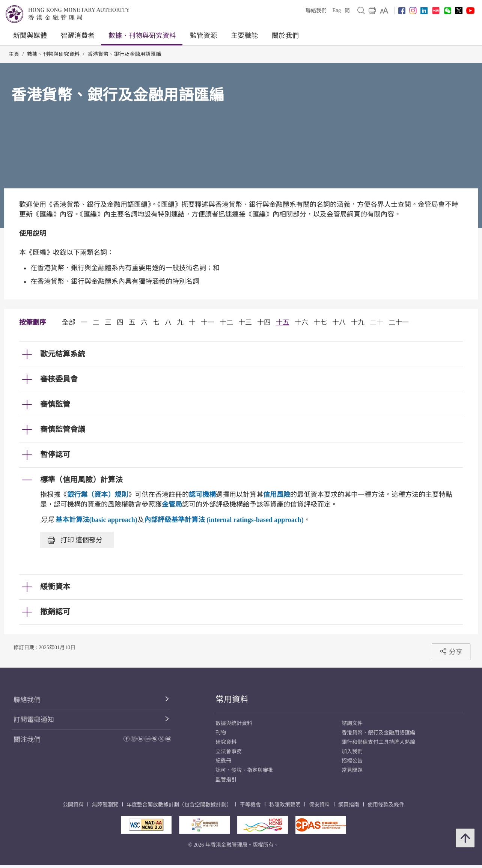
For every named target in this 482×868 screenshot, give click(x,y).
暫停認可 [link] (55, 454)
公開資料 (73, 805)
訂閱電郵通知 (34, 720)
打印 (75, 540)
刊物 (221, 733)
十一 (208, 322)
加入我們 (352, 751)
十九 (358, 322)
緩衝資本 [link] (55, 587)
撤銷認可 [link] (55, 612)
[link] (384, 11)
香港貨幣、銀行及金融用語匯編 (124, 54)
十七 (320, 322)
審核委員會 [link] (59, 379)
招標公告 (352, 761)
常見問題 (352, 770)
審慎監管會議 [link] (63, 429)
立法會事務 (229, 751)
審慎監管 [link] (55, 404)
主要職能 (244, 36)
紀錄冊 (223, 761)
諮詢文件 (352, 723)
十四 (264, 322)
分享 (451, 651)
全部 (69, 322)
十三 (245, 322)
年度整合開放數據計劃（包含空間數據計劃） (179, 805)
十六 (301, 322)
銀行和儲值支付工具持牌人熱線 (378, 742)
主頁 (14, 54)
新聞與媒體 (30, 36)
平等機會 (250, 805)
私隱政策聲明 (285, 805)
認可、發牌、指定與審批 (244, 770)
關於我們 (285, 36)
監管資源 (203, 36)
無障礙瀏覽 (105, 805)
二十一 (399, 322)
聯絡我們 (316, 11)
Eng (337, 10)
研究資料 (226, 742)
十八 (339, 322)
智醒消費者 (78, 36)
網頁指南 (349, 805)
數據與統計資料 (234, 723)
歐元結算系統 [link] (63, 354)
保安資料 (319, 805)
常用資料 (232, 699)
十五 (283, 322)
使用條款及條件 (386, 805)
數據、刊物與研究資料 (142, 36)
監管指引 (226, 780)
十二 (226, 322)
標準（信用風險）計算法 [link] (81, 480)
